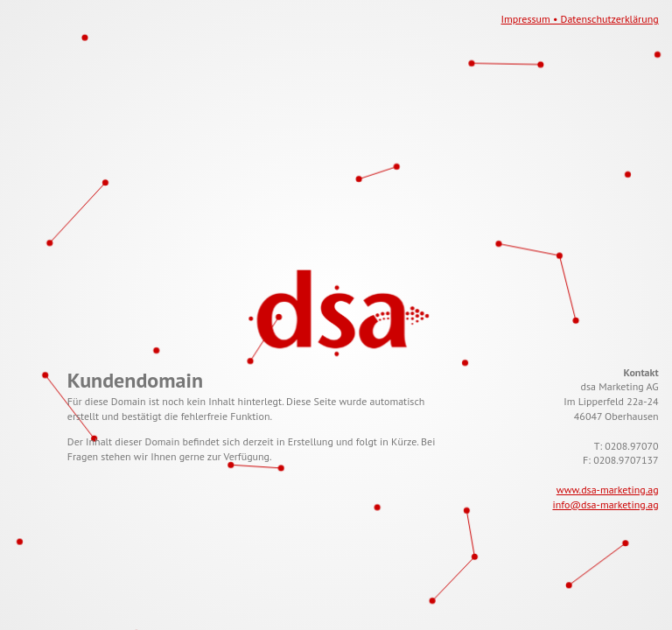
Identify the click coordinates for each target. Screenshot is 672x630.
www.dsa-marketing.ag (608, 490)
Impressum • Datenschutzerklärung (580, 19)
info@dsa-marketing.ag (605, 504)
